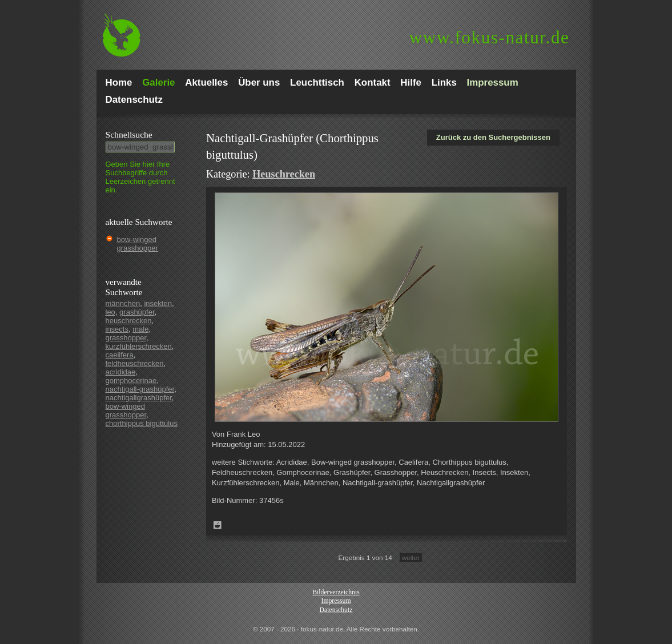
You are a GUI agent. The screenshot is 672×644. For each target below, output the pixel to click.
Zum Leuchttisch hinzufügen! (218, 525)
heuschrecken (129, 321)
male (140, 329)
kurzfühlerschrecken (139, 346)
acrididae (121, 372)
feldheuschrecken (135, 363)
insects (117, 329)
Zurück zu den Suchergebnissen (493, 137)
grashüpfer (137, 312)
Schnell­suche (129, 134)
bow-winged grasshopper (138, 244)
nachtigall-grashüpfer (140, 389)
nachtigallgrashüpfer (139, 398)
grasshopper (126, 338)
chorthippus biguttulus (142, 423)
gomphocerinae (131, 381)
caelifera (120, 355)
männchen (123, 303)
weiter (411, 558)
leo (110, 312)
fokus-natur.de (490, 37)
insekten (158, 303)
